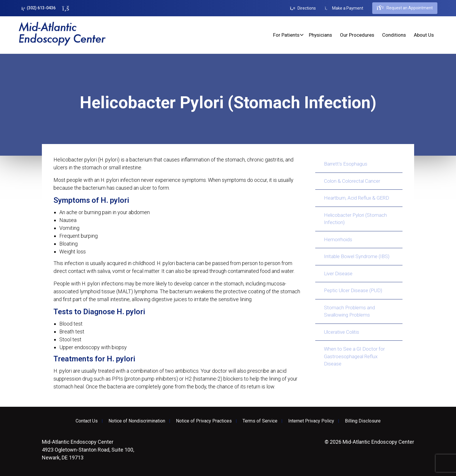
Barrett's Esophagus (346, 164)
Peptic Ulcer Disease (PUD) (353, 290)
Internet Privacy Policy (311, 421)
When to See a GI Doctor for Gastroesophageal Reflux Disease (354, 356)
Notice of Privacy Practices (204, 421)
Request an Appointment (405, 8)
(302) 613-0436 (39, 8)
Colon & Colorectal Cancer (352, 181)
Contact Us (87, 421)
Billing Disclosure (363, 421)
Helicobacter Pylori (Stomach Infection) (355, 219)
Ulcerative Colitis (342, 332)
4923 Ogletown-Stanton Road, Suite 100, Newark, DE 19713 (88, 450)
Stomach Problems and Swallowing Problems (349, 311)
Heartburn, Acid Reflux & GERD (357, 198)
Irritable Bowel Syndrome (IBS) (357, 256)
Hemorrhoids (338, 239)
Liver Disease (338, 273)
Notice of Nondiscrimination (137, 421)
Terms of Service (260, 421)
